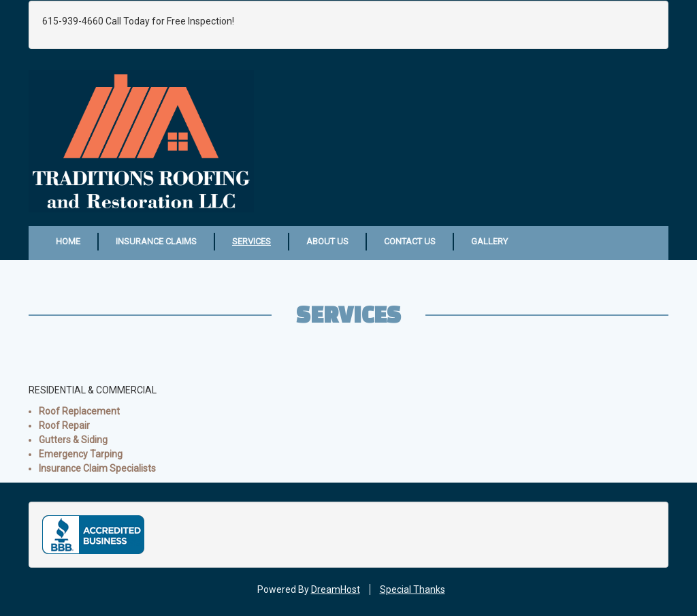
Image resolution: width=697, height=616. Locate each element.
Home (68, 241)
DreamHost (336, 589)
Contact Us (410, 241)
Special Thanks (412, 589)
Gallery (489, 241)
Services (252, 241)
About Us (327, 241)
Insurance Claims (156, 241)
